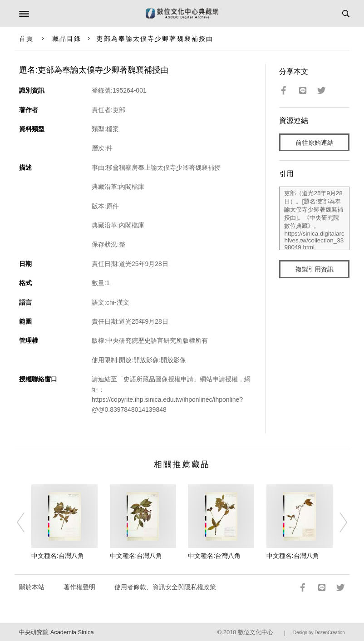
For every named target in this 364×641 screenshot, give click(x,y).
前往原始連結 (315, 143)
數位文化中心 (256, 632)
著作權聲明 (79, 587)
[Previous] (27, 523)
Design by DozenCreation (319, 633)
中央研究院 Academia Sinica (56, 632)
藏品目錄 (67, 39)
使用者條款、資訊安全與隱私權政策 (165, 587)
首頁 (26, 39)
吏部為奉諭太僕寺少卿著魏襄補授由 (155, 39)
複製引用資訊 (315, 269)
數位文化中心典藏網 (182, 14)
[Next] (337, 523)
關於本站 (32, 587)
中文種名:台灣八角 (58, 556)
